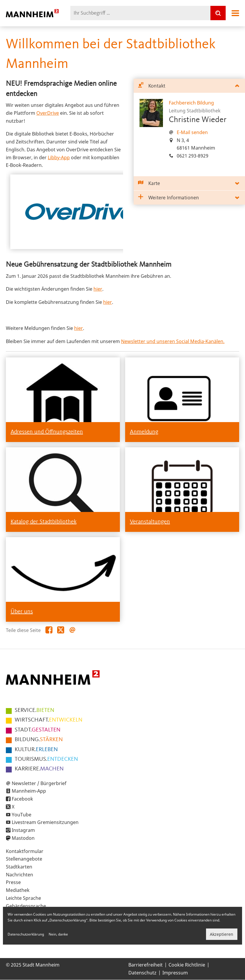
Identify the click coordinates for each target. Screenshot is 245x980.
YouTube (22, 815)
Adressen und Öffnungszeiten (47, 432)
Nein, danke (58, 934)
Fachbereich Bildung (191, 103)
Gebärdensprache (26, 906)
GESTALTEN (38, 730)
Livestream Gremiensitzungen (45, 822)
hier (98, 289)
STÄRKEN (39, 740)
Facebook (22, 799)
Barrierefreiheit (146, 965)
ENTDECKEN (46, 759)
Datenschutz (142, 973)
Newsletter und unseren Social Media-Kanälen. (173, 341)
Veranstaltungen (150, 522)
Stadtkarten (19, 867)
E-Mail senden (192, 132)
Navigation (235, 13)
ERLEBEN (36, 750)
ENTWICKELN (49, 720)
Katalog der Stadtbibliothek (44, 522)
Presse (13, 882)
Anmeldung (144, 432)
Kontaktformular (25, 851)
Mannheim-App (29, 791)
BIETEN (34, 710)
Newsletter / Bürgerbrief (39, 783)
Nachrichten (19, 875)
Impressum (175, 973)
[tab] (189, 86)
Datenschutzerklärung (26, 934)
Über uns (22, 612)
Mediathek (18, 890)
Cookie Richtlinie (187, 965)
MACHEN (39, 769)
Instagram (23, 830)
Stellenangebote (24, 859)
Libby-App (59, 157)
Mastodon (23, 838)
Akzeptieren (222, 934)
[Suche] (218, 13)
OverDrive (48, 113)
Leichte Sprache (23, 898)
